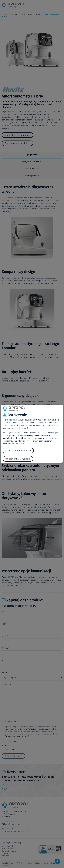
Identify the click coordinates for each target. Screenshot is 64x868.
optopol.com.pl (15, 420)
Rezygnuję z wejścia (19, 459)
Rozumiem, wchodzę (20, 451)
